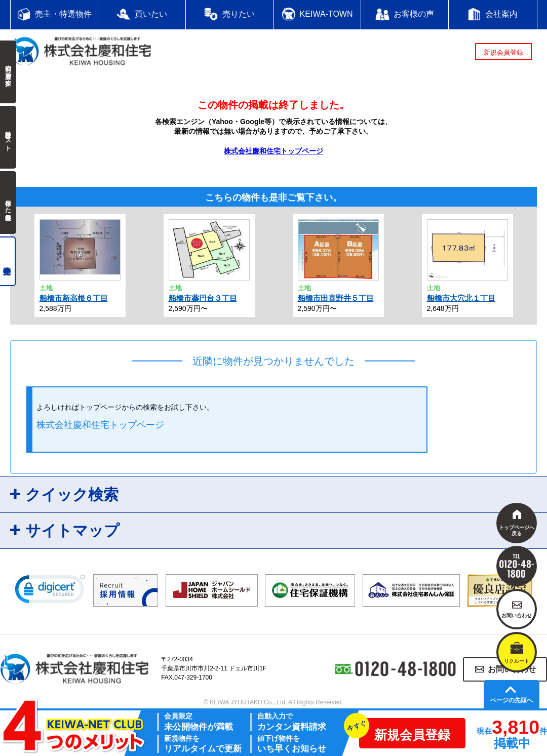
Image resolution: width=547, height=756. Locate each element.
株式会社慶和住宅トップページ (273, 151)
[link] (50, 591)
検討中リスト (8, 137)
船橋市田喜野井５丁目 (336, 298)
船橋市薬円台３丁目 (203, 298)
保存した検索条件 (8, 203)
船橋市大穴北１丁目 (461, 298)
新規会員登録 (503, 52)
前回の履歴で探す (8, 72)
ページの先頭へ (512, 700)
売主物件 (8, 261)
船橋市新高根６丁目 (74, 298)
